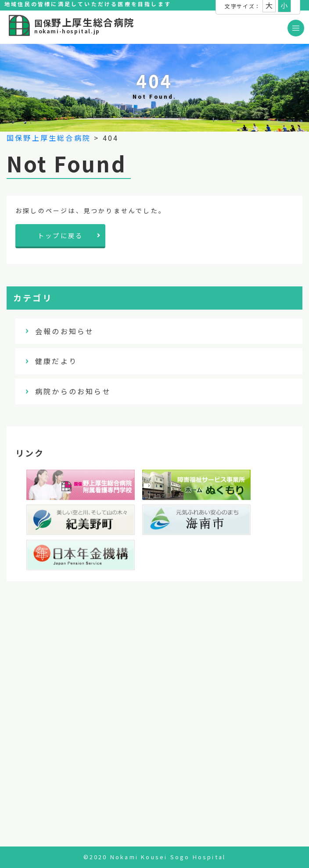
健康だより (56, 361)
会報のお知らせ (65, 331)
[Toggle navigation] (296, 28)
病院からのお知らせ (73, 392)
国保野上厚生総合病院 (49, 138)
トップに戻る (70, 235)
